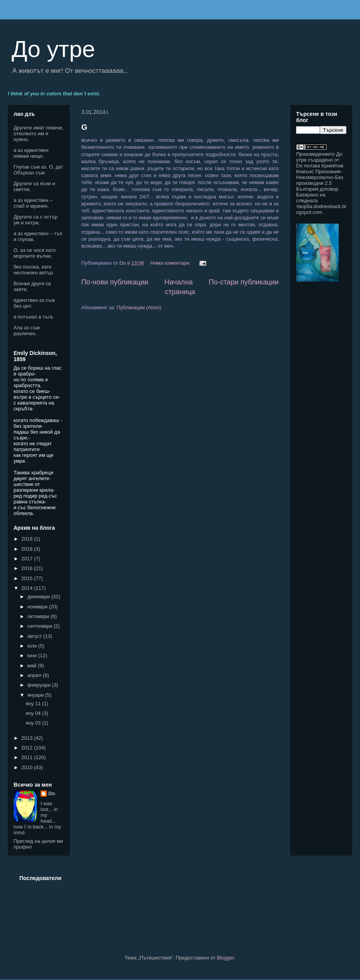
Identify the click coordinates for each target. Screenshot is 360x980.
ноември (38, 607)
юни (33, 655)
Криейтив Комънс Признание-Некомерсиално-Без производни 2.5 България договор (320, 177)
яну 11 (34, 704)
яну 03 (34, 723)
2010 (28, 767)
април (35, 675)
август (35, 636)
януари (36, 695)
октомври (39, 616)
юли (33, 646)
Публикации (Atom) (139, 307)
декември (39, 597)
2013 (28, 738)
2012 (28, 748)
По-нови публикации (115, 282)
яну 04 (34, 713)
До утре (53, 49)
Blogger (225, 958)
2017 (28, 559)
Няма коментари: (171, 263)
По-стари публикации (244, 282)
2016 (28, 568)
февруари (40, 685)
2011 (28, 757)
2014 (28, 588)
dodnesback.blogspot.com (321, 209)
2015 (28, 578)
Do (52, 793)
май (33, 666)
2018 (28, 549)
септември (41, 626)
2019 (28, 539)
